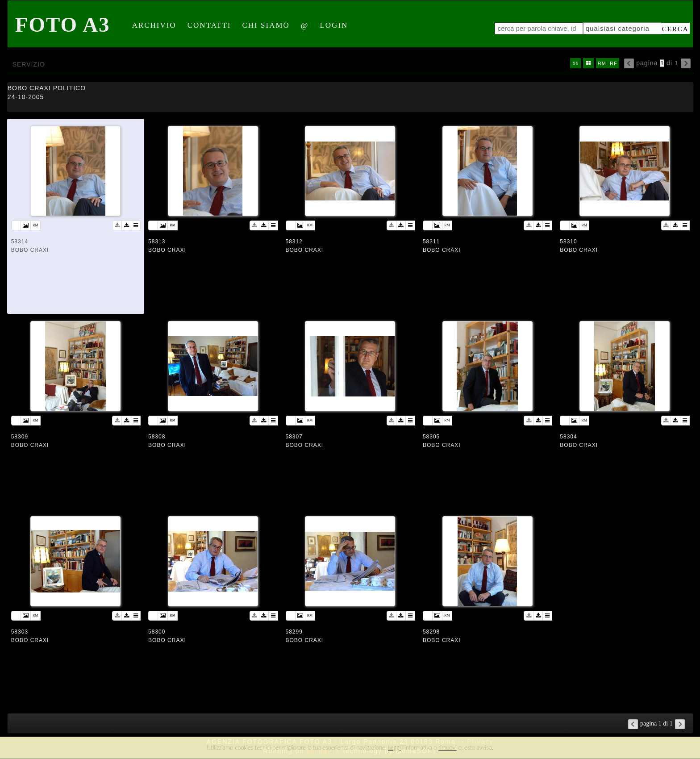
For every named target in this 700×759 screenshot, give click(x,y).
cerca (675, 29)
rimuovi (448, 747)
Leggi (394, 747)
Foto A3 (63, 25)
